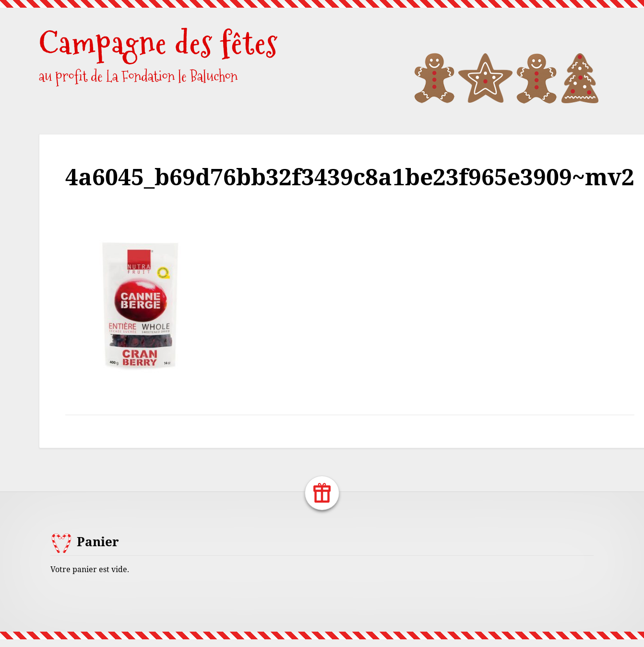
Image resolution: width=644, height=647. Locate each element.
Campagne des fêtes (158, 43)
